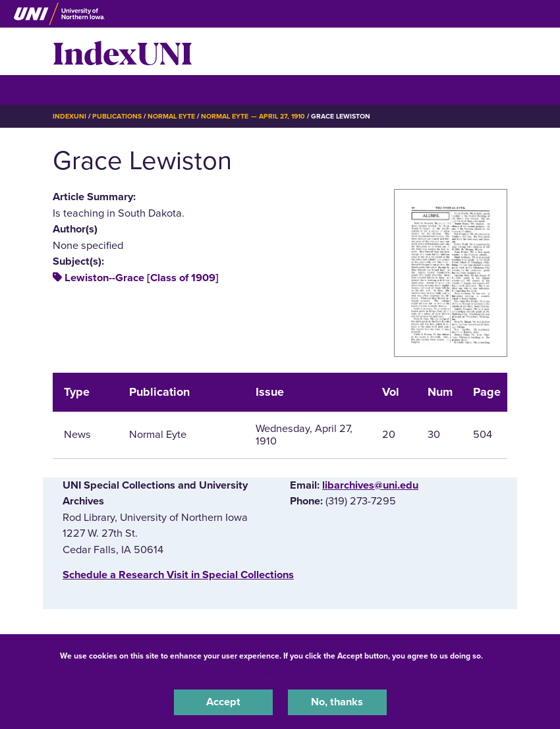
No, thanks (337, 702)
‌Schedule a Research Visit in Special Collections (178, 575)
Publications (117, 116)
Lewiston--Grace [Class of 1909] (142, 278)
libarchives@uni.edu (370, 485)
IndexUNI (123, 51)
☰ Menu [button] (76, 89)
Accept (223, 702)
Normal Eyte (171, 116)
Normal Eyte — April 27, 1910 (253, 116)
